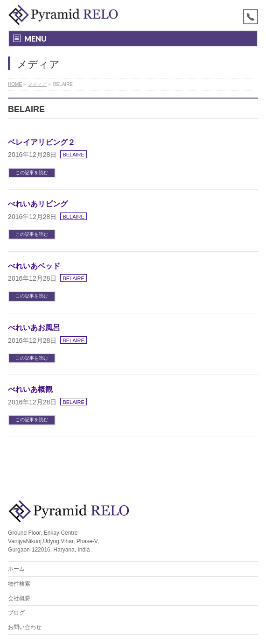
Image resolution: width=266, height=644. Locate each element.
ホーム (16, 569)
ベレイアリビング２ (42, 142)
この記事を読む (32, 173)
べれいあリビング (38, 204)
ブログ (16, 613)
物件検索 (19, 584)
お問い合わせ (25, 627)
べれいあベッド (34, 266)
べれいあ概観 (30, 389)
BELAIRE (73, 155)
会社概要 (19, 598)
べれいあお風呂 (34, 328)
